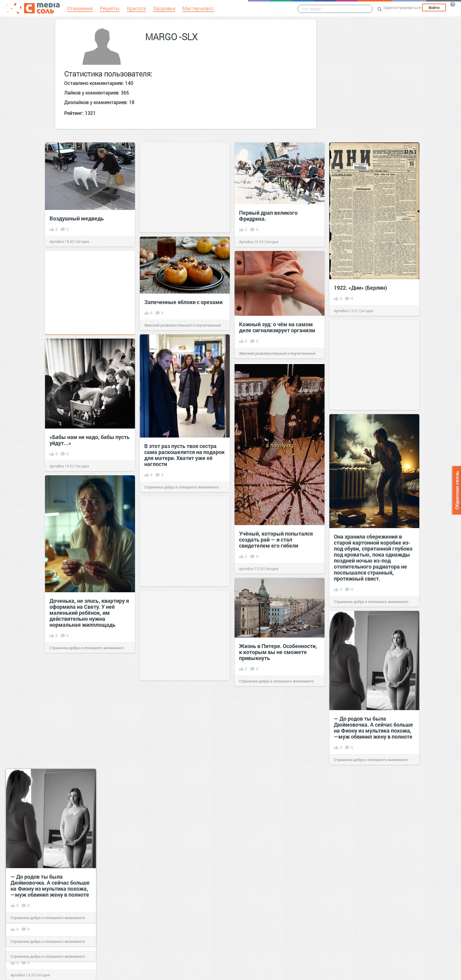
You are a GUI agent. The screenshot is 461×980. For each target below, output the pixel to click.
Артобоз (57, 241)
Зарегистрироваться (402, 7)
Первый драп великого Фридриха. (268, 216)
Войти (434, 7)
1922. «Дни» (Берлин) (360, 288)
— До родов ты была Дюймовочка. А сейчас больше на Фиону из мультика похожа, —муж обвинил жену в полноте (50, 886)
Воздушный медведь (77, 218)
